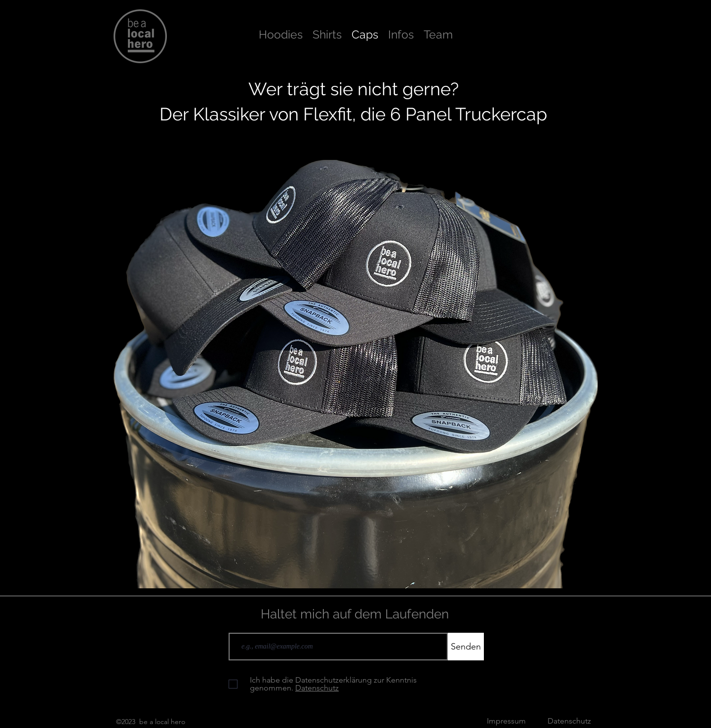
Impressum (507, 721)
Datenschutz (569, 721)
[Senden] (466, 647)
